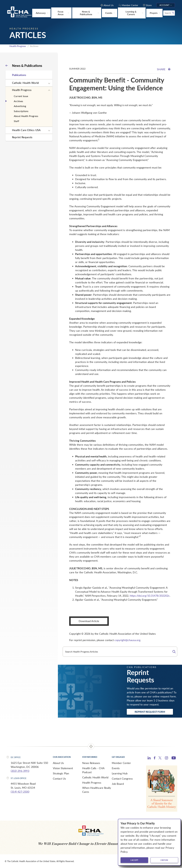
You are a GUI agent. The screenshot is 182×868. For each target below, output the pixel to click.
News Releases (91, 763)
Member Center (121, 763)
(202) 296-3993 (20, 771)
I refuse (164, 860)
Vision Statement (63, 768)
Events (116, 768)
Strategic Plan (61, 773)
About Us (58, 763)
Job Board (118, 783)
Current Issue (21, 96)
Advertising (20, 106)
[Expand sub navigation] (49, 83)
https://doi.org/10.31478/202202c (150, 595)
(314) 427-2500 (20, 791)
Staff (16, 121)
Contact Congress (122, 778)
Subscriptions (21, 111)
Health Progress (18, 46)
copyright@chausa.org (127, 640)
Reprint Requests (22, 137)
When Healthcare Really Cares (97, 789)
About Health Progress (26, 116)
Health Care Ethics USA (26, 130)
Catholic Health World (25, 82)
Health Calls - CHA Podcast (93, 770)
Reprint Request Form (150, 712)
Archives (18, 101)
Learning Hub (120, 773)
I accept (134, 860)
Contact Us (59, 778)
